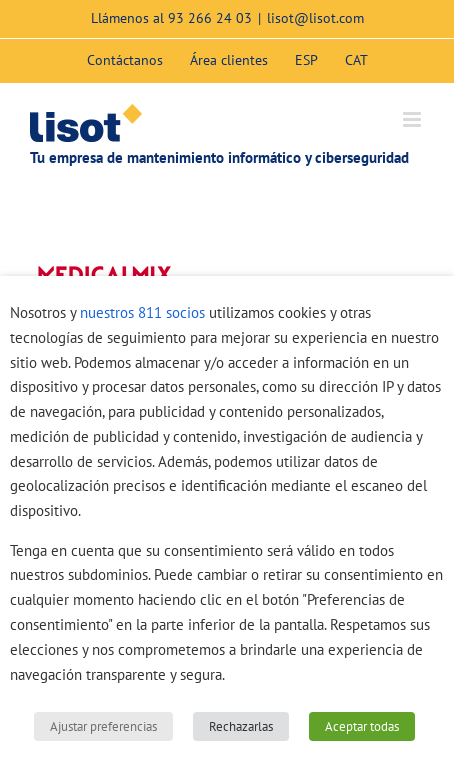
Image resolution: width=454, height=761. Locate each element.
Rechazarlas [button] (241, 726)
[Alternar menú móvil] (413, 119)
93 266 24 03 (210, 18)
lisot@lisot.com (315, 18)
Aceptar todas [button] (362, 726)
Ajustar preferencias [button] (103, 726)
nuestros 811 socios (142, 312)
